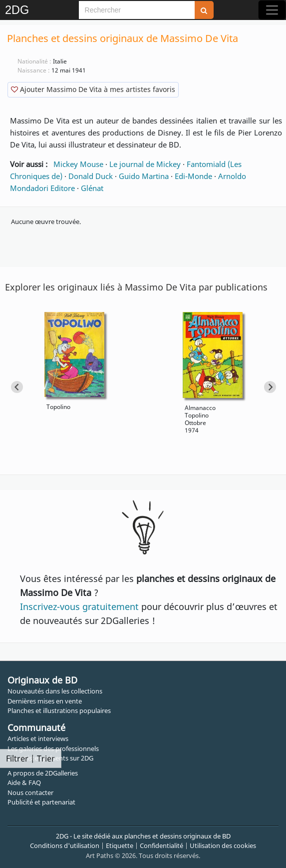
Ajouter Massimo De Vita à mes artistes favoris (93, 89)
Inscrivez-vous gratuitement (79, 606)
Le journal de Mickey (145, 164)
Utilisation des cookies (223, 845)
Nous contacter (30, 792)
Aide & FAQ (24, 782)
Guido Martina (144, 176)
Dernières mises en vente (45, 701)
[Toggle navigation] (272, 10)
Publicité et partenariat (41, 802)
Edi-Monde (193, 176)
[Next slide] (270, 387)
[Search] (137, 10)
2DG (17, 10)
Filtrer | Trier (30, 758)
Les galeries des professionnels (53, 748)
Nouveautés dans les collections (55, 691)
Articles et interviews (38, 738)
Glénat (92, 188)
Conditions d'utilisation (65, 845)
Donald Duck (91, 176)
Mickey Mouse (78, 164)
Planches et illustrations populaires (59, 710)
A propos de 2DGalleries (43, 773)
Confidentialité (161, 845)
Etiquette (120, 845)
